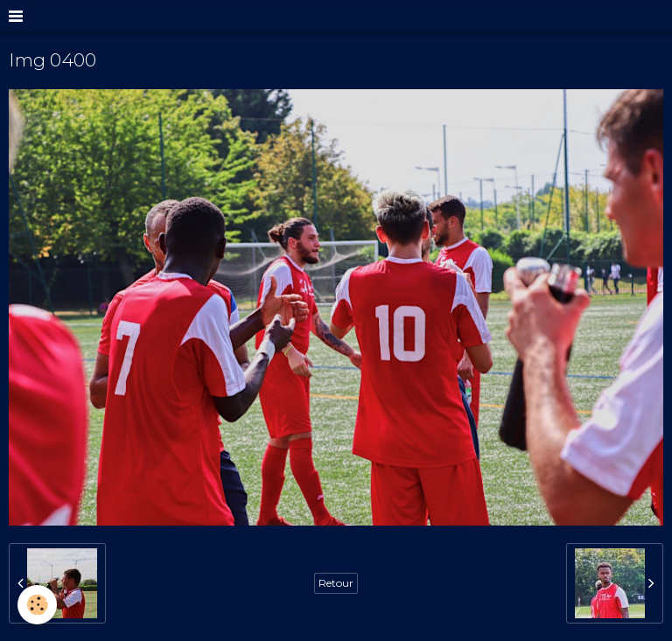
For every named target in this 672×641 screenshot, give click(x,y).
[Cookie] (37, 605)
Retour (336, 583)
